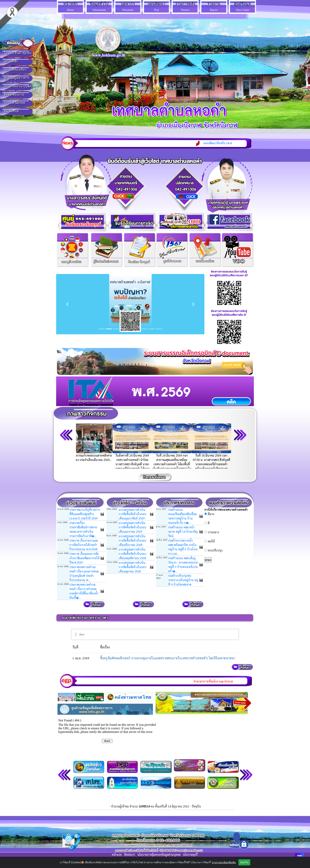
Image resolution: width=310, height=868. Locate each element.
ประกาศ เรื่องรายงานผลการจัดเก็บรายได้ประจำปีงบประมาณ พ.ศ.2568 (84, 545)
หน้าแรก (117, 854)
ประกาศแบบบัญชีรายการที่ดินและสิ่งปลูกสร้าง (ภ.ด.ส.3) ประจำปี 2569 (85, 514)
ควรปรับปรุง (215, 550)
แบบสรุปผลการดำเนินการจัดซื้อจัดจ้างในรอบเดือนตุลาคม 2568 (133, 567)
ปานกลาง (213, 532)
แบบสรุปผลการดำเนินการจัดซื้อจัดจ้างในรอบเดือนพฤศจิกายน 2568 (133, 554)
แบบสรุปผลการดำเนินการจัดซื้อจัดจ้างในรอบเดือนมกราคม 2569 (133, 527)
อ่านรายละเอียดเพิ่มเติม (224, 862)
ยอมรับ (244, 862)
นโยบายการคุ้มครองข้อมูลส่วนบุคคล (159, 854)
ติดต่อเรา (130, 854)
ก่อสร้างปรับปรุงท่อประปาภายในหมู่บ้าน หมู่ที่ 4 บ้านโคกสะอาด (183, 580)
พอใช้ (211, 541)
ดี (209, 523)
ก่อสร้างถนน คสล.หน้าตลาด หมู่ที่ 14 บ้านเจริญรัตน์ (183, 531)
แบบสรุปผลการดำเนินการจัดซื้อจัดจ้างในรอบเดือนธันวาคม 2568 (133, 540)
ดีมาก (211, 514)
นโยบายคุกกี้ (190, 854)
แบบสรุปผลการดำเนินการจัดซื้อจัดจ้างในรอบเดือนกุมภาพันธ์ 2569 (133, 514)
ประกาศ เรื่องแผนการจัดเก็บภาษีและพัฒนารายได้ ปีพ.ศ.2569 (84, 558)
